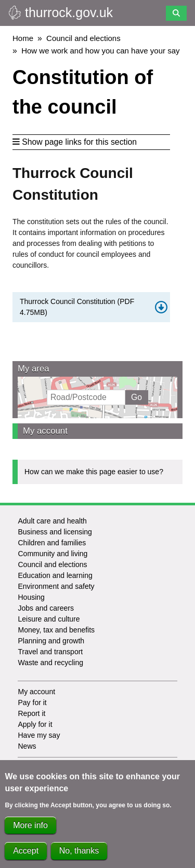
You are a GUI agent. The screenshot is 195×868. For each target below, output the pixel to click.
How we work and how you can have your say (100, 51)
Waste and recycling (50, 663)
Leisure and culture (49, 619)
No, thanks (79, 855)
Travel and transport (50, 652)
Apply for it (35, 724)
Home (23, 38)
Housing (31, 597)
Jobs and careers (45, 608)
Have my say (39, 735)
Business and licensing (55, 532)
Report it (31, 713)
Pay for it (32, 702)
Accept (26, 855)
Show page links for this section (75, 142)
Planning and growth (51, 641)
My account (45, 431)
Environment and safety (56, 586)
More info (30, 830)
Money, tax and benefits (56, 630)
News (27, 746)
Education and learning (55, 575)
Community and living (53, 554)
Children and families (52, 543)
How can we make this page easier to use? (94, 472)
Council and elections (83, 38)
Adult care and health (52, 521)
